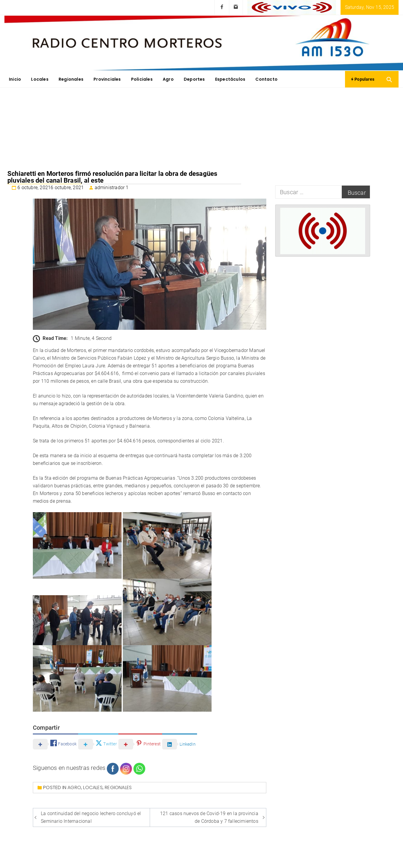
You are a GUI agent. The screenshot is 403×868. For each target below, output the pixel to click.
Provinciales (107, 79)
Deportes (194, 79)
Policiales (142, 79)
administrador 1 (112, 188)
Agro (168, 79)
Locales (40, 79)
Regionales (71, 79)
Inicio (15, 79)
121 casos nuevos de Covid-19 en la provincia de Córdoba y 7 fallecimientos (209, 817)
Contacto (266, 79)
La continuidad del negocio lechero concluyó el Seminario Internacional (91, 817)
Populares (363, 79)
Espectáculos (230, 79)
